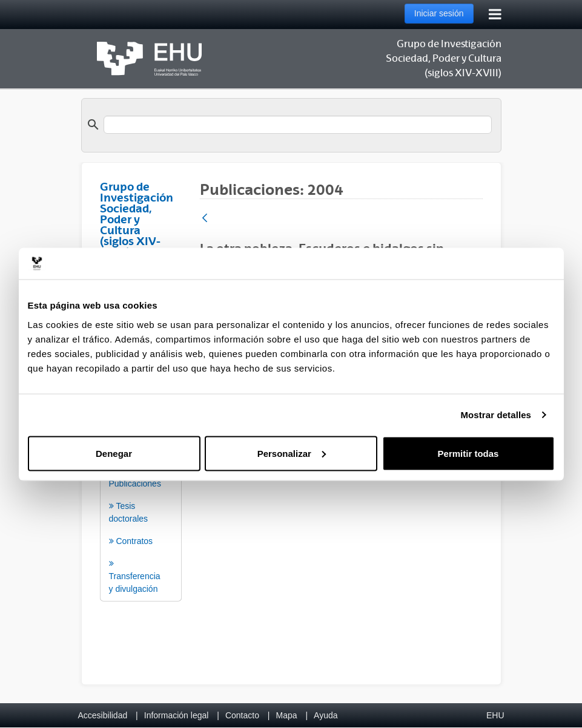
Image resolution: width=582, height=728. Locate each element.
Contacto (242, 715)
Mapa (286, 715)
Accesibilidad (103, 715)
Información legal (177, 715)
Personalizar (292, 453)
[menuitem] (141, 507)
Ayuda (326, 715)
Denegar (114, 453)
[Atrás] (205, 219)
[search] (298, 125)
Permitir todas (468, 453)
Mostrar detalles (496, 415)
